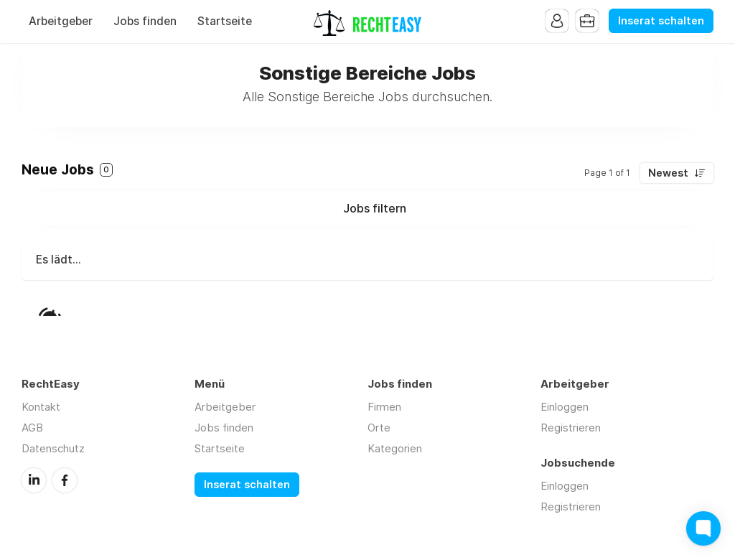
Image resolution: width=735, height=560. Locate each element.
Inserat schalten (661, 21)
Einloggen (565, 407)
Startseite (225, 21)
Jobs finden (145, 21)
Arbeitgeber (61, 21)
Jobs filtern (375, 208)
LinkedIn (34, 480)
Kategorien (395, 448)
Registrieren (571, 428)
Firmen (384, 407)
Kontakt (41, 407)
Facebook (65, 480)
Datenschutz (53, 448)
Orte (379, 428)
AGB (32, 428)
